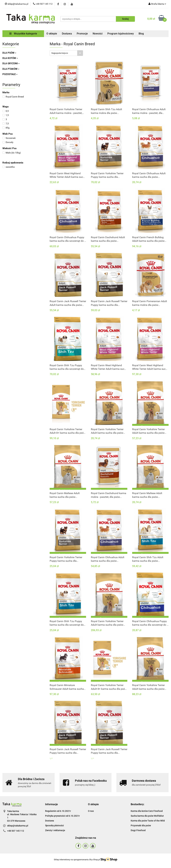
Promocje (82, 34)
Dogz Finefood (138, 830)
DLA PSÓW (9, 53)
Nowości (98, 34)
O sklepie (52, 34)
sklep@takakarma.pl (18, 826)
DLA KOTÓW (10, 58)
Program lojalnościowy (121, 34)
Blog (141, 34)
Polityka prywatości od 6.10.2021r (62, 816)
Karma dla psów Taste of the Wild (148, 821)
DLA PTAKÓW (11, 69)
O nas (91, 811)
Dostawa (67, 34)
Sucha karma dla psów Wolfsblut (147, 816)
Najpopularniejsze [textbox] (60, 53)
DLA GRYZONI (11, 63)
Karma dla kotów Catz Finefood (147, 811)
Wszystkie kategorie (23, 34)
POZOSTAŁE (10, 74)
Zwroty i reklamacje (55, 830)
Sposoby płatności (54, 825)
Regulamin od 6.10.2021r (58, 811)
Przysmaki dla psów (141, 825)
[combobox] (66, 53)
